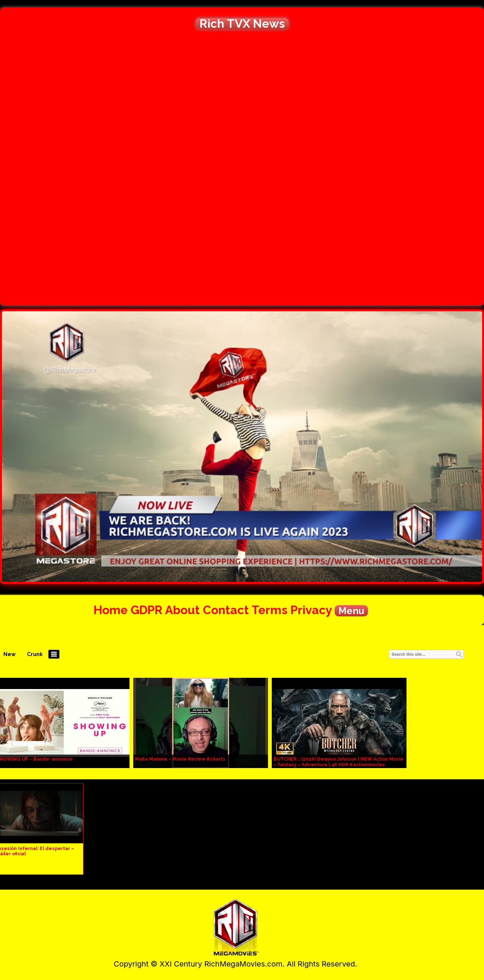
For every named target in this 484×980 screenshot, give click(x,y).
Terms (270, 610)
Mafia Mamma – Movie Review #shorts (180, 759)
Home (111, 610)
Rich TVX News (242, 24)
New (10, 654)
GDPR (147, 610)
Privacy (311, 610)
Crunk (35, 654)
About (182, 610)
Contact (226, 610)
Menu (351, 611)
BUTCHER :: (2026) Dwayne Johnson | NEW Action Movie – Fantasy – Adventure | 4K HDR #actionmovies (339, 762)
